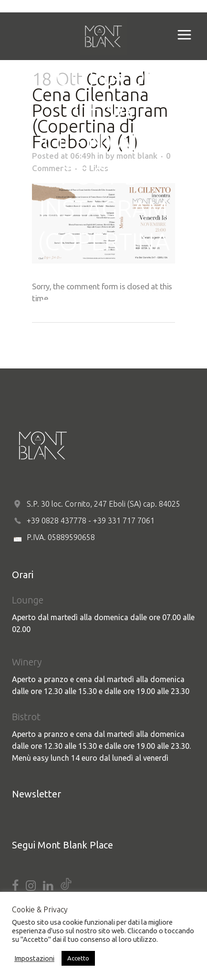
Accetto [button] (78, 958)
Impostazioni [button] (34, 958)
